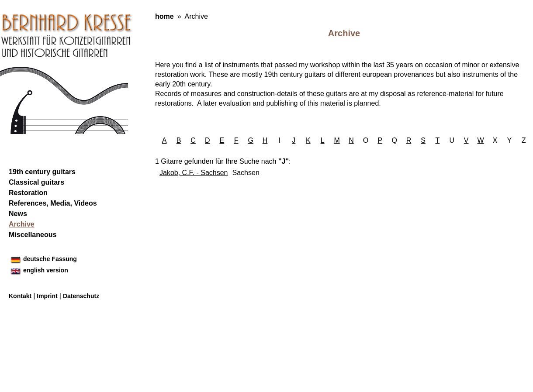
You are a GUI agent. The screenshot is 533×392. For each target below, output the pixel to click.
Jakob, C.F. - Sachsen (194, 173)
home (164, 16)
